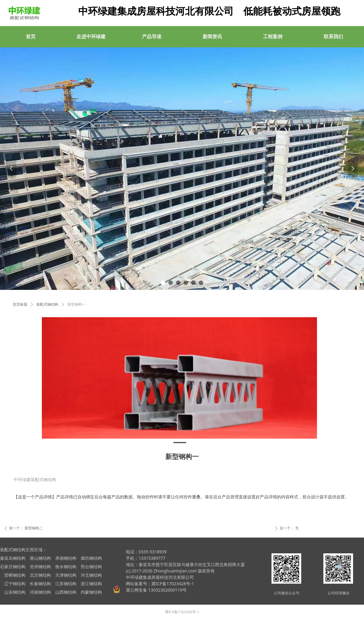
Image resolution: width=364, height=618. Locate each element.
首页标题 (20, 304)
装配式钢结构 (47, 304)
